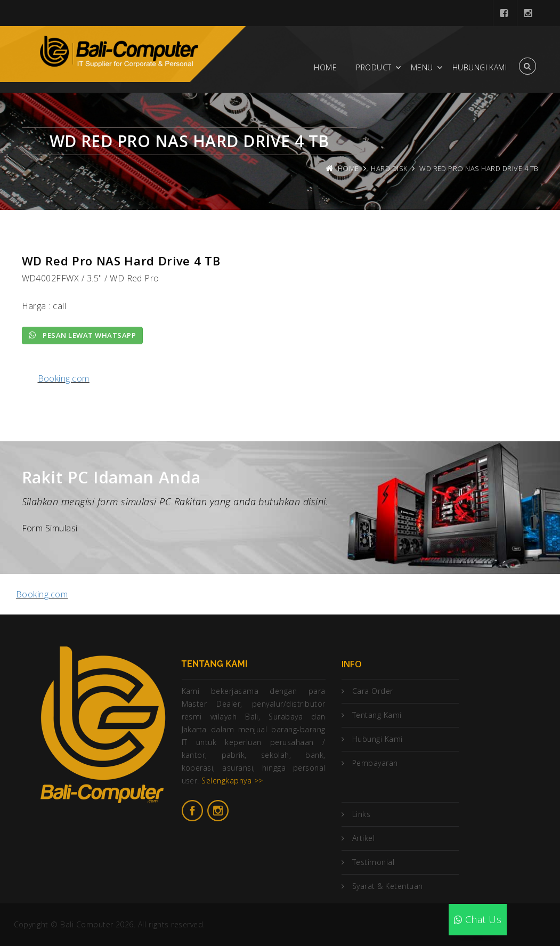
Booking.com (64, 378)
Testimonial (373, 862)
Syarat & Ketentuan (388, 886)
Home (325, 67)
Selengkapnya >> (232, 781)
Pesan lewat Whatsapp (83, 335)
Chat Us (478, 919)
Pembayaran (375, 763)
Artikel (363, 838)
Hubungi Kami (480, 67)
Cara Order (373, 691)
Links (361, 814)
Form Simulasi (50, 528)
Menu (422, 67)
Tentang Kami (377, 715)
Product (374, 67)
